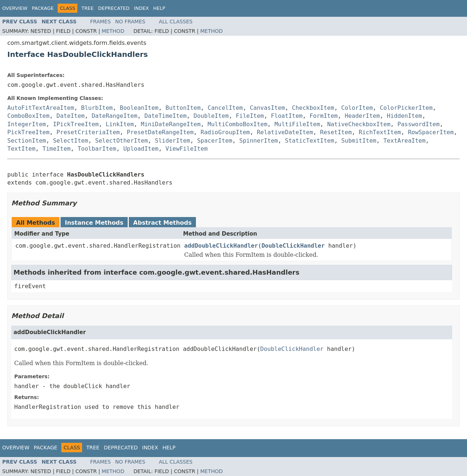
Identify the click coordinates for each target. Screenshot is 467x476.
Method (113, 31)
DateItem (71, 116)
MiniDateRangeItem (171, 124)
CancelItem (225, 108)
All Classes (176, 22)
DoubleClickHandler (293, 246)
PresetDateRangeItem (160, 132)
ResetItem (336, 132)
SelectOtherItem (122, 141)
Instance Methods (94, 223)
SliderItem (173, 141)
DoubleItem (211, 116)
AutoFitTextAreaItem (41, 108)
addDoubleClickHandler (221, 246)
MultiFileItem (297, 124)
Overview (15, 8)
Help (159, 8)
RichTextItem (380, 132)
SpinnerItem (259, 141)
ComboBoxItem (28, 116)
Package (43, 8)
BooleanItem (139, 108)
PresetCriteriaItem (88, 132)
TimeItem (56, 149)
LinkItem (120, 124)
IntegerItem (27, 124)
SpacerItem (215, 141)
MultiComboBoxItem (238, 124)
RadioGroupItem (225, 132)
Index (141, 8)
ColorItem (357, 108)
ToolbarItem (97, 149)
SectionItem (27, 141)
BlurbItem (97, 108)
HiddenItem (404, 116)
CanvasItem (267, 108)
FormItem (323, 116)
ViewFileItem (186, 149)
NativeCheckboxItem (359, 124)
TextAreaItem (405, 141)
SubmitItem (359, 141)
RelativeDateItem (285, 132)
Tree (87, 8)
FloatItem (287, 116)
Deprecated (114, 8)
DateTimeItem (166, 116)
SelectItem (70, 141)
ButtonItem (183, 108)
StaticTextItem (310, 141)
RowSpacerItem (431, 132)
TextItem (21, 149)
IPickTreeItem (76, 124)
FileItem (250, 116)
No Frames (130, 22)
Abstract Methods (162, 223)
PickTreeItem (28, 132)
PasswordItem (418, 124)
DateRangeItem (114, 116)
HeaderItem (362, 116)
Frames (101, 22)
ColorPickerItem (406, 108)
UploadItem (141, 149)
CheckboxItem (313, 108)
